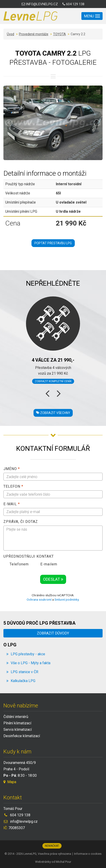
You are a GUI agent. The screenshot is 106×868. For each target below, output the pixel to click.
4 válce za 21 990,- (53, 360)
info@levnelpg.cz (40, 4)
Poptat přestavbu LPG (53, 243)
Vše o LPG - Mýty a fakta (31, 663)
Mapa (10, 782)
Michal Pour (63, 862)
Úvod (10, 34)
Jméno (12, 469)
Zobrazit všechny (53, 413)
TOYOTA (59, 34)
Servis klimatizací (18, 730)
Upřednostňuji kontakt (29, 556)
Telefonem (16, 564)
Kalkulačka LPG (23, 681)
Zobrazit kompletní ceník (53, 381)
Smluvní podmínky (67, 599)
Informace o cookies (88, 854)
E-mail (12, 504)
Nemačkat (52, 846)
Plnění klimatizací (17, 723)
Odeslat (53, 579)
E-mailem (46, 564)
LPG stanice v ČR (25, 672)
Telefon (13, 486)
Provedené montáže (34, 34)
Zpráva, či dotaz (21, 522)
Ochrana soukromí (39, 599)
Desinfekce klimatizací (22, 736)
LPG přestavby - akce (28, 654)
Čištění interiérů (16, 717)
